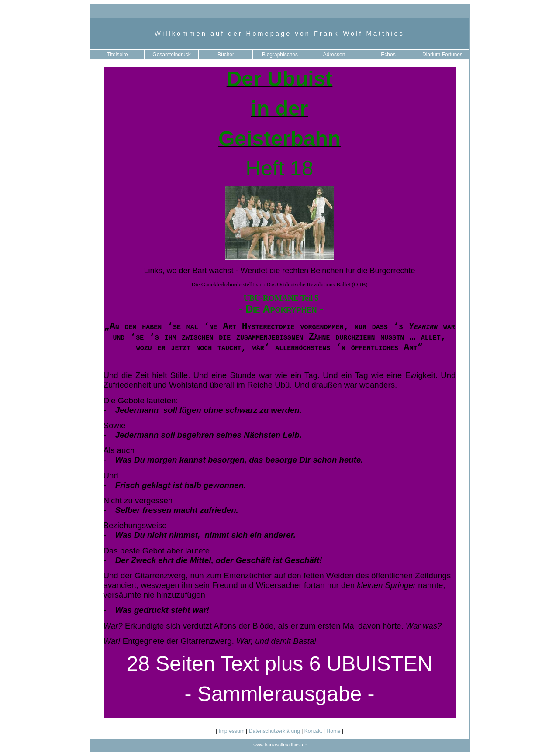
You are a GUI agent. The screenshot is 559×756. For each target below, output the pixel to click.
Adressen (334, 55)
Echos (388, 55)
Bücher (226, 55)
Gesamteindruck (171, 55)
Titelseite (117, 55)
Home (333, 731)
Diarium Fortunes (442, 55)
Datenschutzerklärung (274, 731)
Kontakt (313, 731)
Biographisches (280, 55)
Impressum (231, 731)
